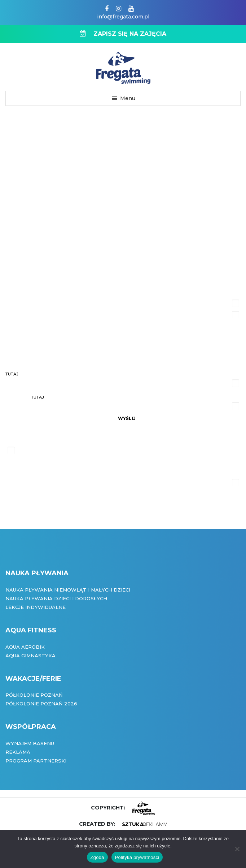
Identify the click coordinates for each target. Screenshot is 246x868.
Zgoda (97, 857)
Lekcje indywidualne (36, 607)
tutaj (12, 374)
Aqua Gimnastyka (30, 656)
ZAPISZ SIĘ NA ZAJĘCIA (123, 34)
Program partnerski (36, 761)
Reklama (18, 752)
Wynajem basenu (30, 743)
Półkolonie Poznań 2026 (41, 704)
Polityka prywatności (137, 857)
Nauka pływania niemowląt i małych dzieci (68, 590)
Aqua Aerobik (25, 647)
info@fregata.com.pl (123, 17)
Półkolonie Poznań (34, 695)
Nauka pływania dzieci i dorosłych (56, 598)
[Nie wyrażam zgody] (237, 849)
